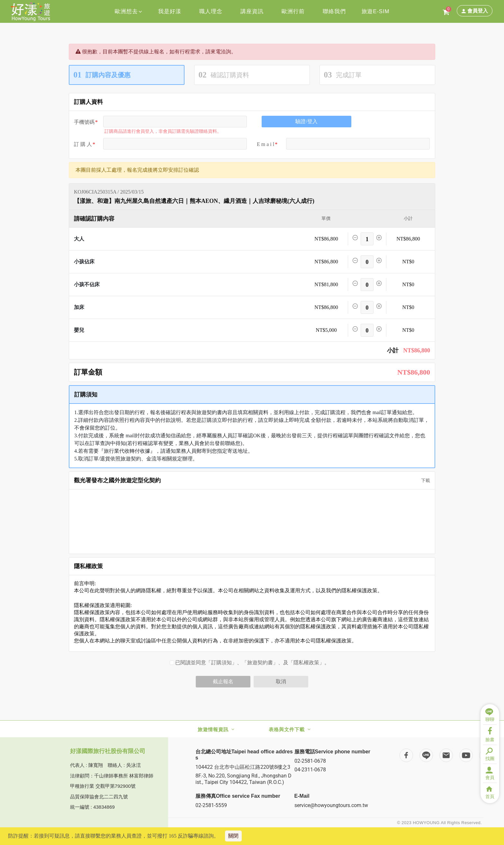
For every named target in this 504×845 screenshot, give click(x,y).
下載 (423, 481)
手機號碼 (84, 122)
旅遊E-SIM (376, 11)
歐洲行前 (293, 11)
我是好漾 (170, 11)
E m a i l (265, 144)
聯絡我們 (334, 11)
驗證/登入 (306, 121)
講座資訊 (252, 11)
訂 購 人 (83, 144)
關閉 (233, 836)
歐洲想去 (128, 11)
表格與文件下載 (287, 730)
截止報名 (223, 681)
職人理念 (211, 11)
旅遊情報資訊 (213, 730)
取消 (281, 681)
